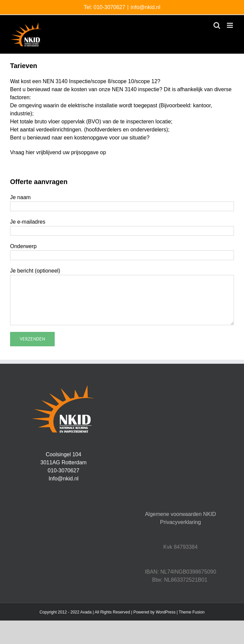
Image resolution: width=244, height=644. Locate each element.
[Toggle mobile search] (217, 25)
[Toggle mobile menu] (230, 25)
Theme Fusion (192, 612)
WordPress (166, 612)
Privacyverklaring (181, 522)
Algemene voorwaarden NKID (181, 514)
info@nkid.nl (145, 7)
